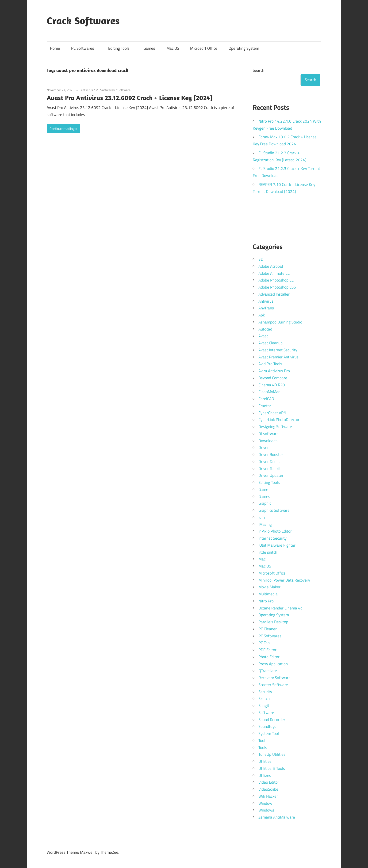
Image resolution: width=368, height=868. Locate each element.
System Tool (269, 733)
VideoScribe (268, 789)
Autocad (265, 329)
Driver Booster (271, 455)
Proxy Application (273, 664)
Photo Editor (269, 657)
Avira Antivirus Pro (274, 371)
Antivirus (87, 90)
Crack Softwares (83, 21)
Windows (266, 810)
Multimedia (268, 594)
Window (265, 803)
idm (262, 517)
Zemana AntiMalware (277, 817)
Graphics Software (274, 510)
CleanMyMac (269, 392)
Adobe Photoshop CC (276, 280)
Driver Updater (271, 475)
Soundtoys (267, 726)
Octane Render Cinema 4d (280, 608)
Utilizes (265, 775)
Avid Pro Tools (270, 364)
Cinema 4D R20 (272, 385)
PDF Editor (267, 650)
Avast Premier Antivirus (278, 357)
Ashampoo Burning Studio (280, 322)
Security (265, 692)
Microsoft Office (204, 48)
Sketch (264, 699)
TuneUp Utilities (272, 754)
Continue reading (62, 129)
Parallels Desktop (273, 622)
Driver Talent (269, 462)
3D (261, 259)
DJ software (268, 434)
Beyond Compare (273, 378)
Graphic (265, 503)
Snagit (264, 706)
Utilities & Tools (272, 768)
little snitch (268, 552)
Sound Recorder (272, 720)
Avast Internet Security (278, 350)
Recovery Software (274, 678)
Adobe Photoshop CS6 (277, 287)
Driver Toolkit (270, 469)
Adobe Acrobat (271, 266)
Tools (263, 748)
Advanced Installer (274, 294)
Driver (264, 447)
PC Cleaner (268, 629)
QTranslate (268, 671)
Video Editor (269, 782)
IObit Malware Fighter (277, 545)
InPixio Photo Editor (275, 531)
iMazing (265, 524)
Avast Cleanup (270, 343)
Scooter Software (273, 685)
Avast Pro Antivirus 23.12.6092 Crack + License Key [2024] (130, 98)
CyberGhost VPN (272, 413)
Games (149, 48)
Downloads (268, 441)
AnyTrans (266, 308)
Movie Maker (269, 587)
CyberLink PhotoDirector (279, 420)
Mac (262, 559)
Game (263, 489)
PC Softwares (85, 48)
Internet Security (272, 538)
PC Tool (264, 643)
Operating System (244, 48)
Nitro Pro (266, 601)
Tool (262, 740)
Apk (262, 315)
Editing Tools (121, 48)
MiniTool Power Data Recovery (284, 580)
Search (259, 70)
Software (124, 90)
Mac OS (173, 48)
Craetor (265, 406)
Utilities (265, 761)
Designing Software (275, 427)
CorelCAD (266, 399)
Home (55, 48)
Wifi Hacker (268, 796)
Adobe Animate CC (274, 273)
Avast (263, 336)
